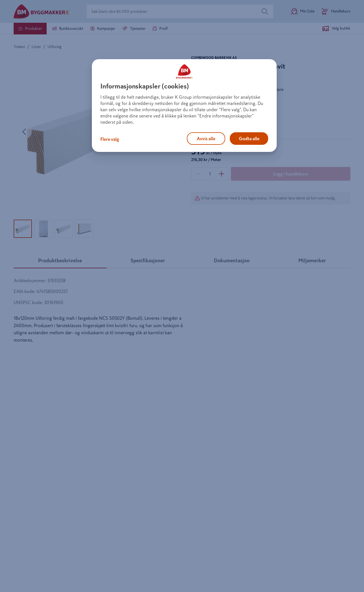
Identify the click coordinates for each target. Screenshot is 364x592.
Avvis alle (206, 139)
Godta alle (249, 139)
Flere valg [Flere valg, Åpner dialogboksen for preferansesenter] (110, 139)
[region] (184, 106)
